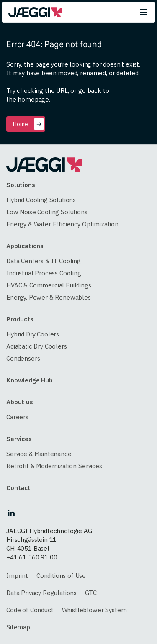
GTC (91, 593)
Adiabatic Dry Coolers (37, 346)
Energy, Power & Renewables (49, 297)
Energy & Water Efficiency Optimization (62, 224)
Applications (25, 246)
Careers (17, 417)
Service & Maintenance (39, 454)
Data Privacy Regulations (41, 593)
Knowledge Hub (30, 380)
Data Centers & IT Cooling (44, 261)
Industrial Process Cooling (44, 273)
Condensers (23, 358)
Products (20, 319)
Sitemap (18, 627)
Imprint (17, 576)
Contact (18, 488)
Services (19, 439)
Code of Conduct (30, 610)
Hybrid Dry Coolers (33, 334)
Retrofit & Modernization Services (54, 466)
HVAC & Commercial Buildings (49, 285)
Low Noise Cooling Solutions (47, 212)
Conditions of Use (61, 576)
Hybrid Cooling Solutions (41, 200)
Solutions (21, 185)
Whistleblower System (94, 610)
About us (20, 402)
